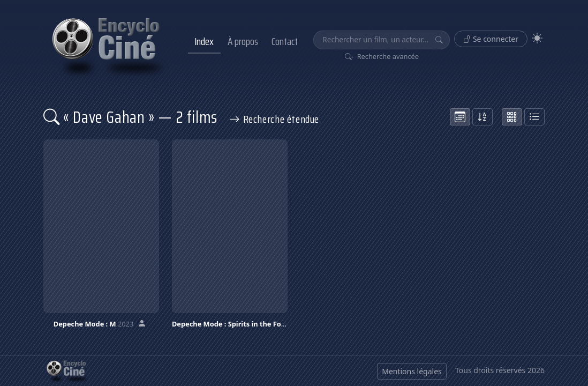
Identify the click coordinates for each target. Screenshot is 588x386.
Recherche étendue (274, 119)
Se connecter (491, 39)
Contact (285, 41)
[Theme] (537, 38)
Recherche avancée (382, 56)
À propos (243, 41)
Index (204, 41)
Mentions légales (412, 371)
